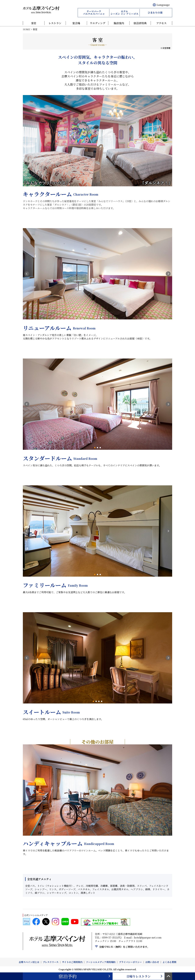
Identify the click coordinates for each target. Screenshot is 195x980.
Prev (27, 274)
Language (161, 5)
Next (168, 274)
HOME (27, 29)
